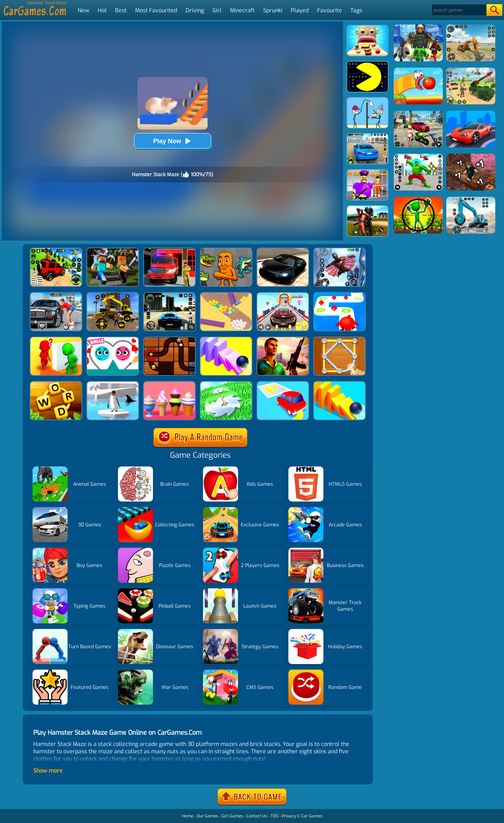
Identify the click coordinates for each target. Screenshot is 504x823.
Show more (48, 771)
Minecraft (242, 10)
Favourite (330, 10)
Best (121, 10)
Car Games (312, 816)
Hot (102, 10)
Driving (195, 10)
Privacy (289, 816)
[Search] (459, 10)
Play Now (172, 141)
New (83, 10)
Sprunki (273, 10)
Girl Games (232, 816)
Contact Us (257, 816)
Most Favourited (156, 10)
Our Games (207, 816)
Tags (356, 10)
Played (300, 10)
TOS (274, 816)
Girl (217, 10)
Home (188, 816)
